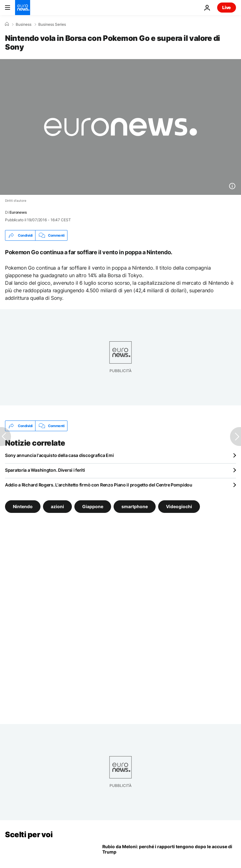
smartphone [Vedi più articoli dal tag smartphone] (135, 506)
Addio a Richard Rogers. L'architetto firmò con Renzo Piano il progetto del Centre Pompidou (99, 485)
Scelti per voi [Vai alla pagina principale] (29, 835)
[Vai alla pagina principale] (23, 8)
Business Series (52, 25)
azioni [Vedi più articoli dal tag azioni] (57, 506)
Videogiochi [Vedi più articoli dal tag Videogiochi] (179, 506)
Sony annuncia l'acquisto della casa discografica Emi (59, 455)
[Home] (7, 24)
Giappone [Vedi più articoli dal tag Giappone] (93, 506)
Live (227, 7)
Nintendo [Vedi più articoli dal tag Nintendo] (23, 506)
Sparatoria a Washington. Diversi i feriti (45, 470)
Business (24, 25)
